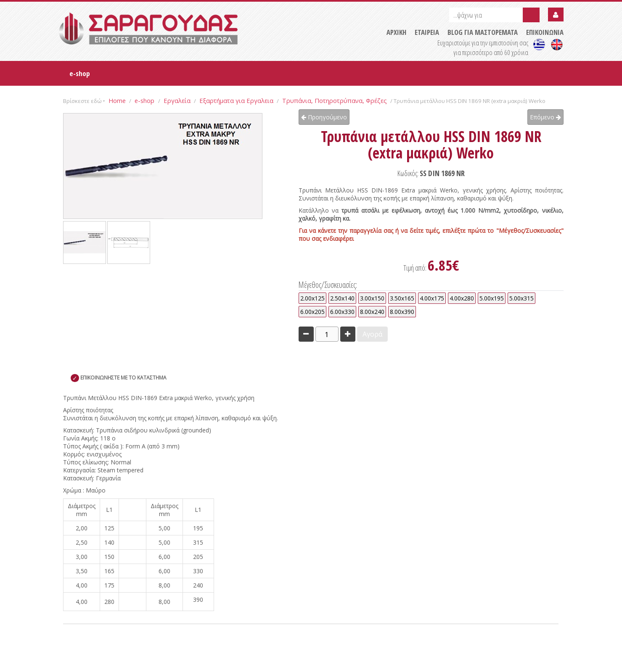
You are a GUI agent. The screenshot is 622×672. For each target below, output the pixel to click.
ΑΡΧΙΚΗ (396, 32)
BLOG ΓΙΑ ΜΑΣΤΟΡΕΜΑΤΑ (483, 32)
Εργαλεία (177, 100)
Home (117, 100)
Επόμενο (545, 117)
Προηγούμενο (324, 117)
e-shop (80, 73)
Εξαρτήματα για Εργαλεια (236, 100)
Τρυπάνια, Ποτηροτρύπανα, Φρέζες (335, 100)
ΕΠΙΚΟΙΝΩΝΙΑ (545, 32)
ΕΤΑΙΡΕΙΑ (427, 32)
